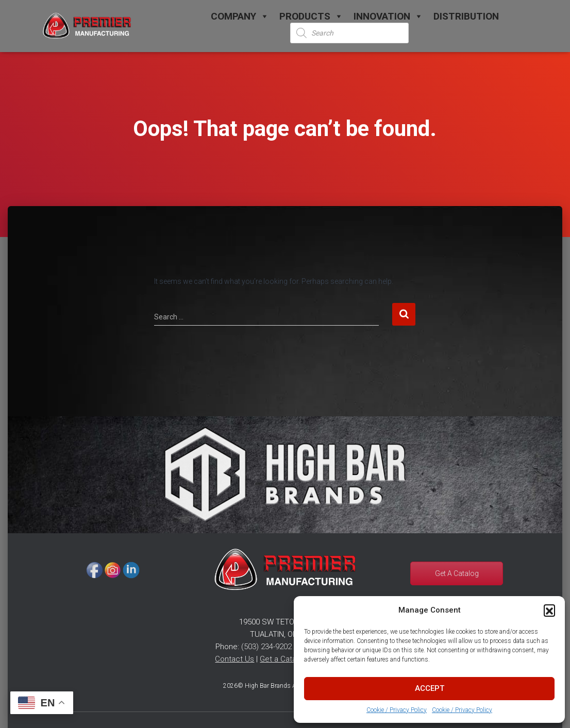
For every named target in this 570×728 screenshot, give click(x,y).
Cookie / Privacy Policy (397, 710)
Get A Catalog (457, 573)
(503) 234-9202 (266, 647)
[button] (549, 610)
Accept (430, 688)
